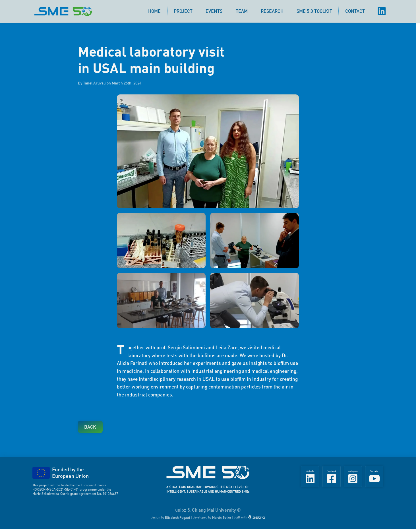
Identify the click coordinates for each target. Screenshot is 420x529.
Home (154, 11)
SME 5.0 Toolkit (314, 11)
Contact (355, 11)
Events (214, 11)
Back (90, 427)
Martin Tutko (222, 517)
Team (242, 11)
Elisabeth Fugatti (177, 517)
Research (272, 11)
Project (183, 11)
